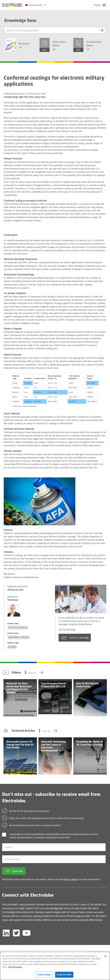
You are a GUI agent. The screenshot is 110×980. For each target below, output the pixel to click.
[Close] (105, 958)
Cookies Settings (44, 976)
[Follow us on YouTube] (26, 933)
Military (12, 647)
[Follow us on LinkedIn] (6, 933)
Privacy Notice (71, 879)
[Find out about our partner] (69, 953)
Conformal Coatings (18, 637)
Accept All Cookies (64, 976)
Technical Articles (18, 627)
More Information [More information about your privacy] (15, 968)
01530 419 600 (69, 630)
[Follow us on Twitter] (16, 933)
